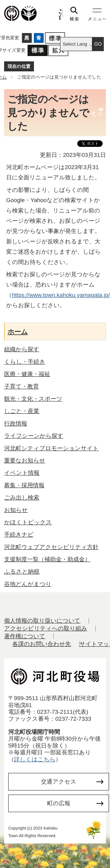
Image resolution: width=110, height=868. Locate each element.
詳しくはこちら (35, 759)
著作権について (25, 636)
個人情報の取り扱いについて (42, 621)
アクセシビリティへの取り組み (46, 628)
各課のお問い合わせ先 (42, 644)
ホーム (18, 332)
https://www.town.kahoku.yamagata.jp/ (61, 295)
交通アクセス (59, 782)
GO (98, 44)
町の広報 (59, 803)
